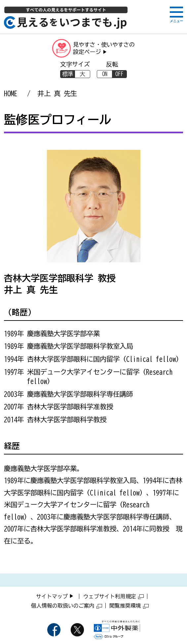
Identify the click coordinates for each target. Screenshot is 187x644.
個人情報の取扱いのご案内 (67, 606)
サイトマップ (52, 596)
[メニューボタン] (176, 14)
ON (105, 74)
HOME (11, 93)
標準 (68, 74)
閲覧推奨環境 (129, 606)
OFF (119, 74)
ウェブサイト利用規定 (113, 596)
